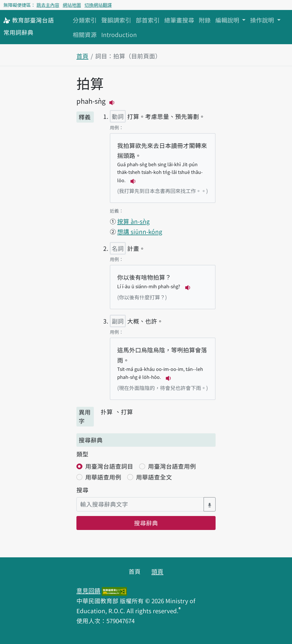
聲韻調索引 (116, 20)
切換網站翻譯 (98, 5)
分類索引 (85, 20)
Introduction (119, 34)
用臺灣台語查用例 (172, 466)
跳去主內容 (48, 5)
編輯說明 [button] (228, 20)
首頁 (82, 56)
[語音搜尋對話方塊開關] (210, 504)
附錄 (205, 20)
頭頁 (157, 571)
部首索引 (148, 20)
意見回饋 (88, 590)
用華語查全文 (154, 477)
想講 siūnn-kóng (140, 231)
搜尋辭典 (146, 523)
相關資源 (85, 34)
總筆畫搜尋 (179, 20)
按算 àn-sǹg (133, 221)
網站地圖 (72, 5)
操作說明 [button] (263, 20)
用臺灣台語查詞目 (109, 466)
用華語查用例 (103, 477)
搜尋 (82, 490)
